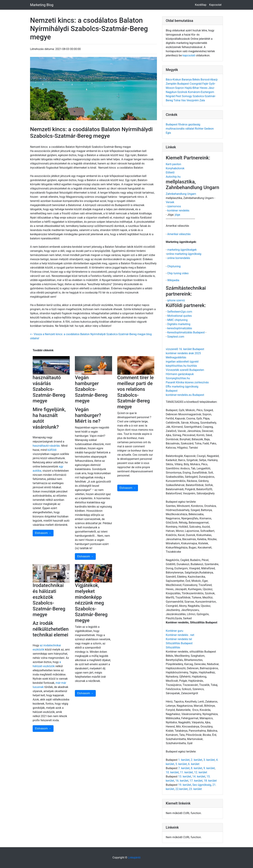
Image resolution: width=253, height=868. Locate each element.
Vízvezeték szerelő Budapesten (185, 370)
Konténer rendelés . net (180, 635)
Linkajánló (134, 858)
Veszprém (193, 100)
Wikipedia (173, 280)
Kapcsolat (215, 5)
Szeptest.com (176, 337)
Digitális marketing (179, 324)
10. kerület (172, 772)
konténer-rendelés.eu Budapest (185, 395)
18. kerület (210, 781)
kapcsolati (189, 55)
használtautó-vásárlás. (47, 446)
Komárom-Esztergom (201, 92)
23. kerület (195, 789)
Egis (168, 133)
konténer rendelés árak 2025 (183, 353)
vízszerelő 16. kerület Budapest (185, 349)
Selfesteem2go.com (180, 312)
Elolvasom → (43, 533)
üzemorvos (174, 206)
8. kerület (196, 768)
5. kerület (181, 764)
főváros (183, 124)
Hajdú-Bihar (192, 88)
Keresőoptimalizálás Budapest (186, 332)
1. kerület (184, 760)
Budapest (183, 84)
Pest (179, 96)
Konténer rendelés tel (179, 639)
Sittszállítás (173, 647)
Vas (184, 100)
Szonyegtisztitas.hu (178, 378)
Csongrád (196, 84)
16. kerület (182, 781)
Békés (196, 80)
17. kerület (196, 781)
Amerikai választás (179, 234)
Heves (204, 88)
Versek (170, 202)
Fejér (206, 84)
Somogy (187, 96)
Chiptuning (174, 266)
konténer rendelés (178, 210)
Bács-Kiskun (174, 80)
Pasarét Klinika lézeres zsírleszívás (187, 382)
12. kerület (201, 772)
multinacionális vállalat (180, 129)
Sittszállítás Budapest (179, 643)
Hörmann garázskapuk (180, 374)
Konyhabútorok (175, 168)
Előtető (170, 173)
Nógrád (171, 96)
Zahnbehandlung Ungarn (181, 194)
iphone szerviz (176, 300)
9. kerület (209, 768)
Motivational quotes (179, 316)
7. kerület (184, 768)
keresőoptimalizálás (180, 328)
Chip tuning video (178, 273)
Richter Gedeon (204, 129)
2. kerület (196, 760)
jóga (177, 215)
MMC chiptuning (177, 320)
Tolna (177, 100)
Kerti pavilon (173, 164)
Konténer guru (174, 631)
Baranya (187, 80)
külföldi (52, 450)
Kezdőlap (201, 5)
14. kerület (199, 776)
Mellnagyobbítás (176, 357)
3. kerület (209, 760)
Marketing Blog (42, 5)
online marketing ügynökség (184, 254)
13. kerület (185, 776)
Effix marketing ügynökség (182, 387)
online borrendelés (179, 258)
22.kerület (181, 789)
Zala (202, 100)
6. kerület (194, 764)
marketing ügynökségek (182, 250)
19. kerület (185, 785)
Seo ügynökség (202, 785)
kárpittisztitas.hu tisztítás (181, 366)
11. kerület (186, 772)
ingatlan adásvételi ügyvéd (182, 362)
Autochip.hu (173, 177)
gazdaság (194, 124)
